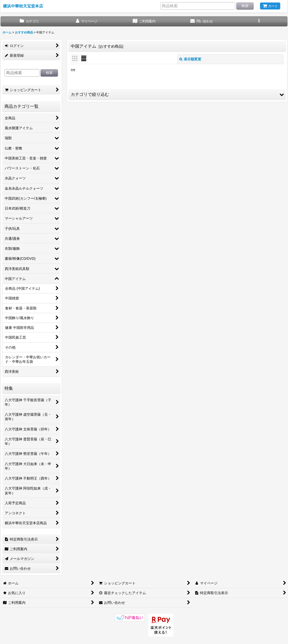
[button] (259, 21)
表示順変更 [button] (190, 59)
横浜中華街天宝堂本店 (23, 6)
